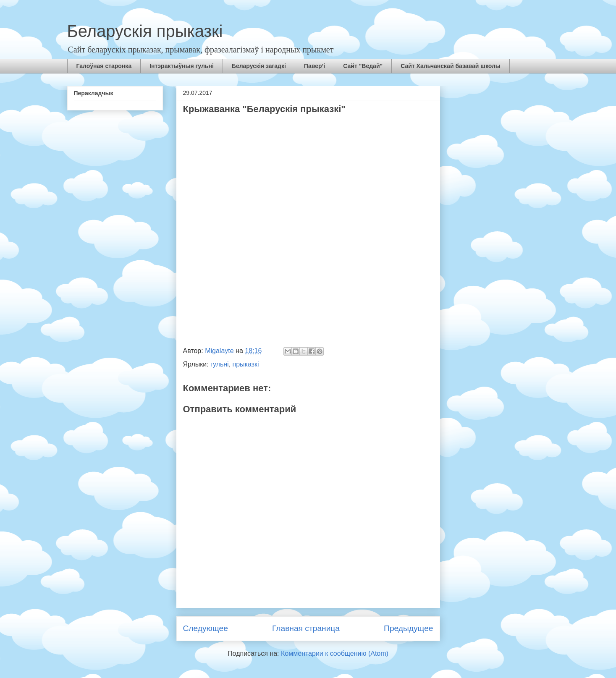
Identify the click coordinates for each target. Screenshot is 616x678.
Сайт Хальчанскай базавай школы (451, 66)
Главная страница (306, 628)
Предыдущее (408, 628)
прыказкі (246, 364)
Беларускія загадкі (259, 66)
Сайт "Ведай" (363, 66)
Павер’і (315, 66)
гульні (220, 364)
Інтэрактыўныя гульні (182, 66)
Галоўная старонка (104, 66)
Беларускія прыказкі (145, 31)
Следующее (206, 628)
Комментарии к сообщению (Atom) (335, 653)
